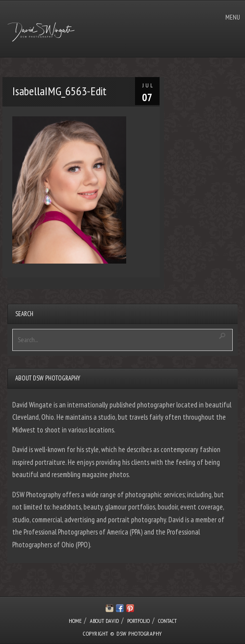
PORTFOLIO (138, 621)
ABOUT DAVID (104, 621)
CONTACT (167, 621)
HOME (75, 621)
